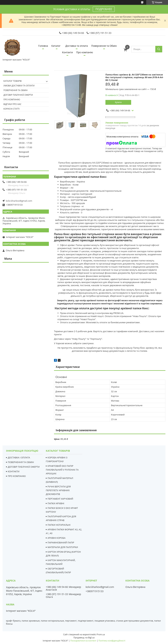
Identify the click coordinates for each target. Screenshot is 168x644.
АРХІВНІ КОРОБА (56, 538)
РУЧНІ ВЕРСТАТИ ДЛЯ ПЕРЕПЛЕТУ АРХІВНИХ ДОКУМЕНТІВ (58, 490)
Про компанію (85, 52)
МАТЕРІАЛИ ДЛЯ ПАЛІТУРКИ (63, 547)
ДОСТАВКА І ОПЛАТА (19, 457)
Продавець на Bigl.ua (84, 638)
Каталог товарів (13, 81)
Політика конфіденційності (112, 641)
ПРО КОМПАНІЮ (17, 476)
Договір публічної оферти (18, 95)
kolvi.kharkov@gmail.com (19, 201)
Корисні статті (11, 109)
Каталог (56, 46)
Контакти (67, 52)
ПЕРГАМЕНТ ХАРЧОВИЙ (60, 499)
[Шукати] (159, 49)
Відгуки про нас (12, 104)
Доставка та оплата (77, 46)
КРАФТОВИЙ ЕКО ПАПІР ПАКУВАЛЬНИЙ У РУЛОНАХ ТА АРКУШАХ (62, 470)
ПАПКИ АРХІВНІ (56, 503)
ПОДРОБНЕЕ (104, 9)
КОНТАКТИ (14, 471)
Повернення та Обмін (104, 46)
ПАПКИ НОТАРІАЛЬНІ (59, 525)
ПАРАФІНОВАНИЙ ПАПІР (61, 543)
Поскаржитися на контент (83, 641)
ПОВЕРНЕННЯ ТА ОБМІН (21, 462)
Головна (43, 46)
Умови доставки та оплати (19, 86)
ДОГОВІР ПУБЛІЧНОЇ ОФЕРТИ (24, 467)
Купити (118, 102)
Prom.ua (101, 634)
